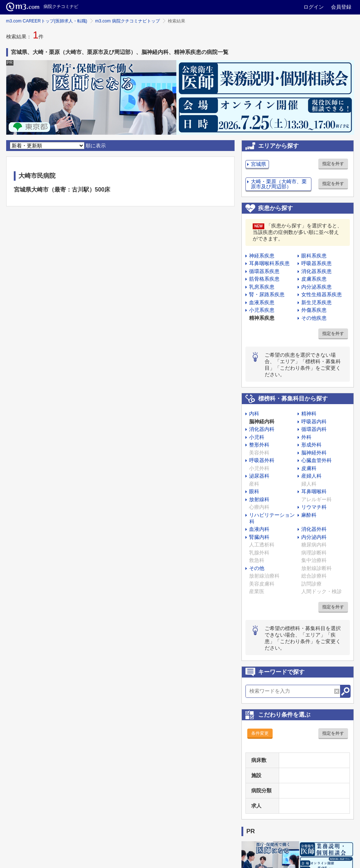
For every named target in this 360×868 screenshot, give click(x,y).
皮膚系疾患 (314, 279)
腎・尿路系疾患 (267, 294)
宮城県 (258, 164)
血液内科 (259, 529)
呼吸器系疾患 (316, 263)
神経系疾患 (262, 256)
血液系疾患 (262, 302)
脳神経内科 (262, 422)
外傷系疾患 (314, 310)
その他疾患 (314, 318)
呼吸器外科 (262, 460)
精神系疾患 (262, 318)
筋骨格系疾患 (264, 279)
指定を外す (333, 164)
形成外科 (311, 445)
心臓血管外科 (316, 460)
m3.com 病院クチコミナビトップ (128, 21)
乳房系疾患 (262, 287)
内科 (254, 414)
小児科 (257, 437)
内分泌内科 (314, 537)
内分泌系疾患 (316, 287)
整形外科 (259, 445)
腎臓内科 (259, 537)
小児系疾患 (262, 310)
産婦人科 (311, 476)
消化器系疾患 (316, 271)
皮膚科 (309, 468)
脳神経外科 (314, 453)
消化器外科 (314, 529)
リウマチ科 (314, 507)
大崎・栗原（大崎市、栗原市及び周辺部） (279, 184)
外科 (306, 437)
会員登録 (341, 7)
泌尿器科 (259, 476)
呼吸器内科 (314, 422)
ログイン (314, 7)
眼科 (254, 491)
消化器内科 (262, 429)
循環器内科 (314, 429)
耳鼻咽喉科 (314, 491)
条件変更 (260, 733)
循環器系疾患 (264, 271)
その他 (257, 568)
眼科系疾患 (314, 256)
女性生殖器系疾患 (322, 294)
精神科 (309, 414)
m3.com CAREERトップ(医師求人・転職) (47, 21)
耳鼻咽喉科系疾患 (269, 263)
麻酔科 (309, 515)
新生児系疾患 (316, 302)
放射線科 (259, 499)
